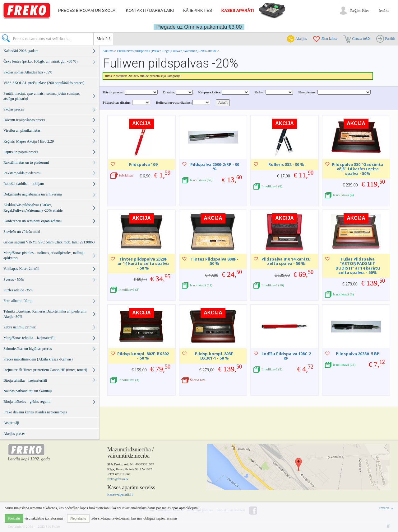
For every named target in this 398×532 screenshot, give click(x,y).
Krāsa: (260, 92)
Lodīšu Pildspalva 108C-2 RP (286, 356)
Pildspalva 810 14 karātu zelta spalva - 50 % (286, 261)
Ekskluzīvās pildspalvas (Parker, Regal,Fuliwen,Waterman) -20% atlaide (167, 51)
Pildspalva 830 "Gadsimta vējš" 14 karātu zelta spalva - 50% (358, 169)
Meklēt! (103, 39)
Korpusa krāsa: (210, 92)
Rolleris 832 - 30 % (286, 164)
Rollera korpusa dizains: (174, 102)
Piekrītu (14, 518)
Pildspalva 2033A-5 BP (358, 354)
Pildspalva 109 (143, 164)
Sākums (108, 51)
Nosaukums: (307, 92)
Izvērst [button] (386, 508)
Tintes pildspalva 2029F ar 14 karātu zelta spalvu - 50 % (143, 264)
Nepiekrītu (78, 518)
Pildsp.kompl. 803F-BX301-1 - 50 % (215, 356)
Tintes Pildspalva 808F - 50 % (215, 261)
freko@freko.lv (118, 479)
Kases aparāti (238, 10)
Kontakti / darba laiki (150, 10)
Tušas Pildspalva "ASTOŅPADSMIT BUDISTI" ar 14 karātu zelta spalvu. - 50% (358, 266)
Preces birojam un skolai (87, 10)
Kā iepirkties (197, 10)
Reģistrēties (360, 10)
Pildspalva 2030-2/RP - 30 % (215, 167)
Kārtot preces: (113, 92)
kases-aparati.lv (120, 494)
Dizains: (169, 92)
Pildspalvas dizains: (117, 102)
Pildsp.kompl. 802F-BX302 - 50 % (143, 356)
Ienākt (384, 10)
